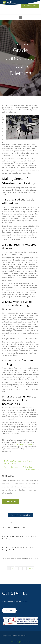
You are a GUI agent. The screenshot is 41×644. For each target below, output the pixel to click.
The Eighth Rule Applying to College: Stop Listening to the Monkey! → (21, 468)
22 (24, 568)
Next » (30, 568)
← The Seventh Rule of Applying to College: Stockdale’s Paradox (17, 462)
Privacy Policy (15, 642)
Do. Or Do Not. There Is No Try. (14, 527)
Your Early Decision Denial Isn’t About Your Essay (20, 559)
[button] (20, 515)
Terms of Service (25, 642)
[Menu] (20, 17)
